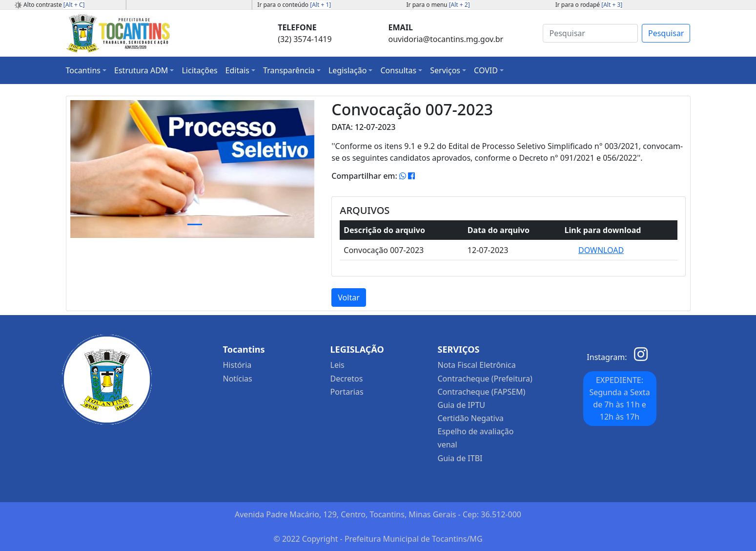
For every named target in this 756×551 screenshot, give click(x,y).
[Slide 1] (195, 224)
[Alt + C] (74, 5)
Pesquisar (666, 33)
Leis (337, 365)
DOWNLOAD (601, 250)
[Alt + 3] (612, 5)
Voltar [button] (348, 297)
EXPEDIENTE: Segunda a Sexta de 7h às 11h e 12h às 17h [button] (619, 398)
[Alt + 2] (460, 5)
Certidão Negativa (471, 418)
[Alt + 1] (320, 5)
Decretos (347, 379)
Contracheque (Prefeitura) (485, 379)
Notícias (238, 379)
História (237, 365)
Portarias (347, 392)
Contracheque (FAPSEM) (482, 392)
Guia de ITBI (460, 458)
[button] (86, 70)
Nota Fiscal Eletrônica (477, 365)
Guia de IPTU (462, 405)
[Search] (590, 33)
